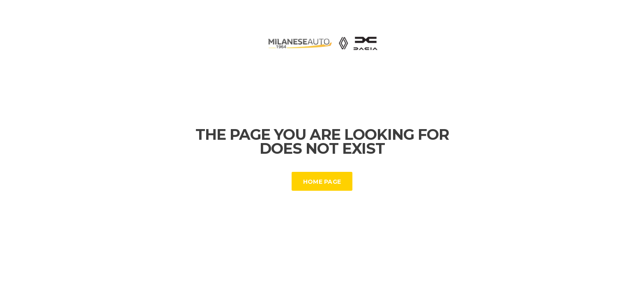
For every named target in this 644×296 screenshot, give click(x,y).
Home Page (322, 182)
